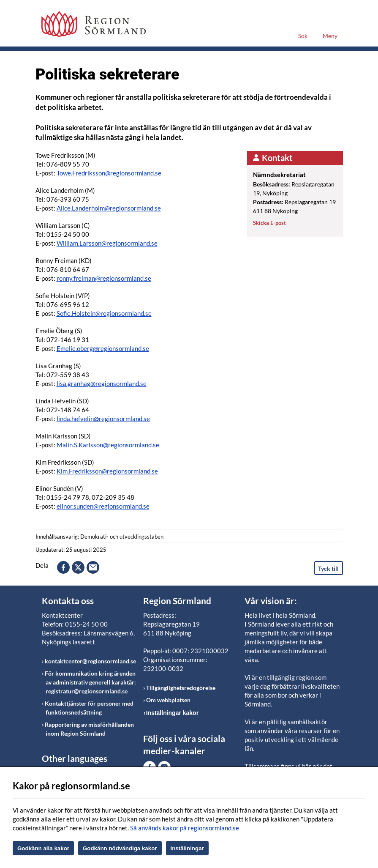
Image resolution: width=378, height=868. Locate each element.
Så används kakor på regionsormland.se (185, 828)
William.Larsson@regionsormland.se (107, 243)
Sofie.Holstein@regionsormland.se (104, 313)
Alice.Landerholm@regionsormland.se (109, 208)
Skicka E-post (269, 223)
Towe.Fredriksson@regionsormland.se (109, 173)
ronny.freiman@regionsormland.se (104, 278)
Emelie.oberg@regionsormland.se (103, 348)
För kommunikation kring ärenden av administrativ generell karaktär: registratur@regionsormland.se (90, 682)
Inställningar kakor (172, 713)
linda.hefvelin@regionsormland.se (103, 419)
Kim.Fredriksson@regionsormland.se (107, 471)
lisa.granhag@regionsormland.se (102, 383)
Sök (303, 36)
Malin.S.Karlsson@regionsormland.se (108, 445)
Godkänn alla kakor (43, 848)
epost (93, 567)
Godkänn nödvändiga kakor (120, 848)
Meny (330, 36)
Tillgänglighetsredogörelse (181, 688)
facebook (63, 567)
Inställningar (187, 848)
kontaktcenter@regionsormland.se (90, 661)
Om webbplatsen (168, 700)
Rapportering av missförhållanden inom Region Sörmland (89, 729)
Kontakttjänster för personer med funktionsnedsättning (89, 708)
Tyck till (328, 568)
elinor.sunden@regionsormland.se (103, 506)
